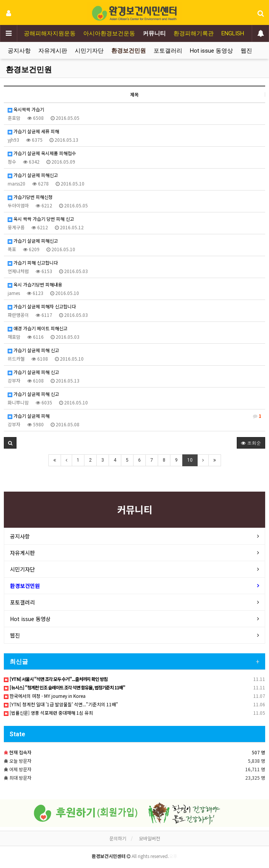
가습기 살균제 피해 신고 (33, 350)
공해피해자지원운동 (50, 33)
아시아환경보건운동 (109, 33)
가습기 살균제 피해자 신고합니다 (42, 306)
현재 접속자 (20, 752)
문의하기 (118, 838)
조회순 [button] (251, 443)
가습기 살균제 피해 (134, 416)
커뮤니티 (154, 33)
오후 (173, 856)
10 (190, 460)
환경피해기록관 (194, 33)
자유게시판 (53, 51)
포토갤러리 (168, 51)
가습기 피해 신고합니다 (33, 263)
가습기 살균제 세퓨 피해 (33, 131)
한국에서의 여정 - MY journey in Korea (45, 696)
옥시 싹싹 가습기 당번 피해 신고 (41, 219)
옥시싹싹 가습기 (26, 109)
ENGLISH (233, 33)
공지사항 (19, 51)
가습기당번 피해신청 (30, 197)
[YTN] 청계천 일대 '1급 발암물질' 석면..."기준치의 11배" (61, 704)
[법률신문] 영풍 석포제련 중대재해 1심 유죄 (48, 713)
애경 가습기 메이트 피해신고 (38, 328)
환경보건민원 (129, 51)
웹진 (246, 51)
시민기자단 (89, 51)
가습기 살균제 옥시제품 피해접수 (42, 153)
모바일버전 (149, 838)
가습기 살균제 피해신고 (33, 175)
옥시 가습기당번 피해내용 (35, 284)
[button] (10, 443)
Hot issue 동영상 (211, 51)
